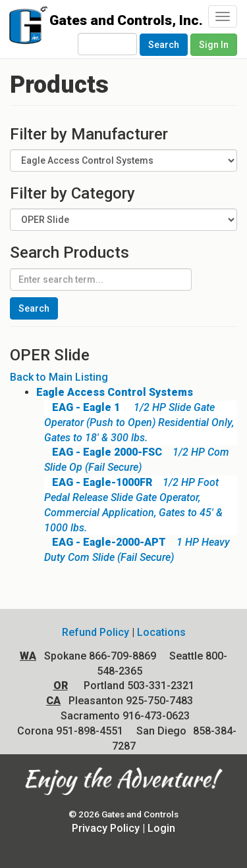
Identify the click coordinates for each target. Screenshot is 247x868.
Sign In (214, 45)
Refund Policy (96, 632)
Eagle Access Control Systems (115, 392)
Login (161, 828)
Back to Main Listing (59, 377)
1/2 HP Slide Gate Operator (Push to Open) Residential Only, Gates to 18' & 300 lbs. (139, 422)
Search (164, 45)
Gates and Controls (25, 28)
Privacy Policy (106, 828)
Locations (161, 632)
